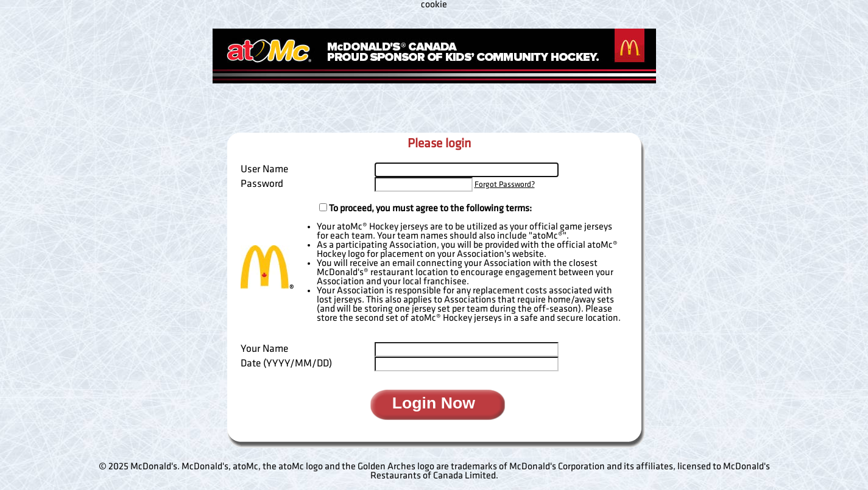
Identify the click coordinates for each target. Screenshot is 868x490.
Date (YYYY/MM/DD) (286, 363)
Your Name (264, 349)
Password (262, 184)
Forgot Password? (505, 184)
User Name (264, 169)
